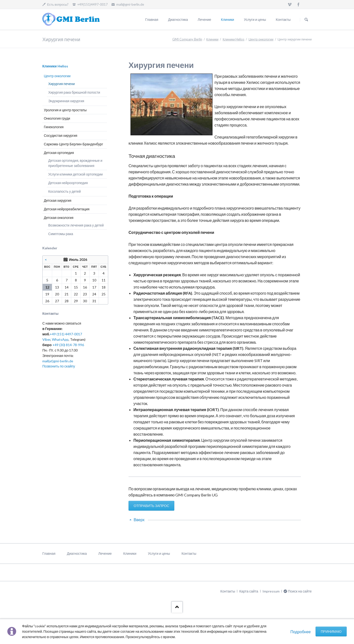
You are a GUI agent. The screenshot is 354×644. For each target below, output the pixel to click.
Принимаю (331, 631)
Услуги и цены (255, 19)
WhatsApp (60, 339)
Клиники (228, 19)
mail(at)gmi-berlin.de (58, 361)
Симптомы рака (61, 234)
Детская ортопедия (59, 153)
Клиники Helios (233, 39)
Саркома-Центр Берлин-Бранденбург (73, 144)
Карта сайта (249, 591)
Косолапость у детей (65, 191)
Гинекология (54, 127)
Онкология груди (57, 118)
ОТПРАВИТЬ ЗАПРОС (151, 506)
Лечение (205, 19)
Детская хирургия (58, 200)
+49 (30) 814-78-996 (68, 345)
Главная (152, 19)
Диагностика (178, 19)
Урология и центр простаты (65, 110)
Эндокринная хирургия (66, 101)
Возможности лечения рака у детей (76, 225)
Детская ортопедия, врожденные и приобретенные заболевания (75, 163)
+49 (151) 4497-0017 (66, 334)
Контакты (283, 19)
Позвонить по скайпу (59, 366)
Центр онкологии (261, 39)
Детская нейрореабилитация (67, 209)
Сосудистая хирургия (61, 135)
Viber (46, 339)
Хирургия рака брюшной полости (74, 92)
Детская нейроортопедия (68, 183)
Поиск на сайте (306, 20)
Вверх (139, 520)
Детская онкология (59, 218)
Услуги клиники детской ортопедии (76, 174)
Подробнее (301, 632)
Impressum (271, 591)
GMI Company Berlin (187, 39)
